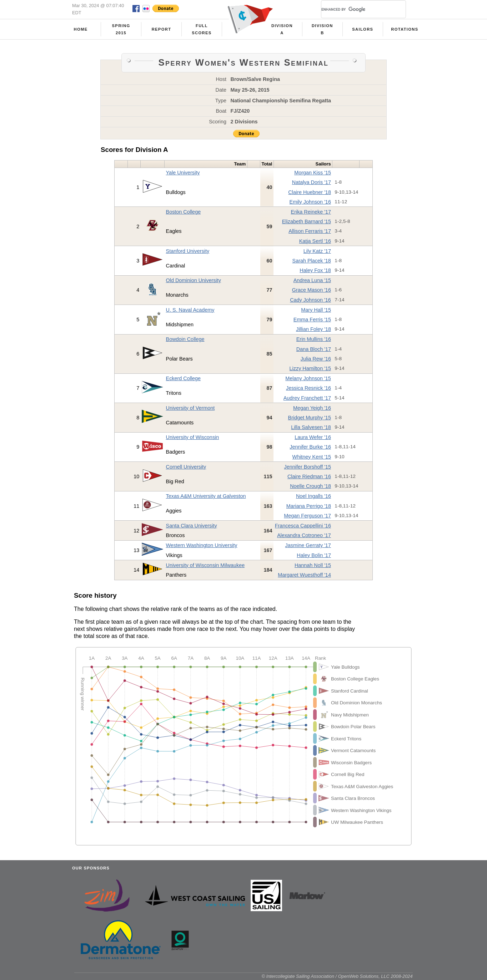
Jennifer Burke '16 (310, 447)
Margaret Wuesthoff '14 (304, 575)
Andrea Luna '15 (312, 280)
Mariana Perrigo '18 (309, 506)
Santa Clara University (192, 526)
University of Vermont (190, 408)
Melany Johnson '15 (308, 378)
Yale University (183, 173)
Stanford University (188, 251)
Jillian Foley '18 (313, 329)
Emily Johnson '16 (310, 202)
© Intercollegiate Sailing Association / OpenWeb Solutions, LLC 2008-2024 (337, 976)
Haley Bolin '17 (314, 555)
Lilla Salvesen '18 (311, 427)
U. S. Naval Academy (190, 310)
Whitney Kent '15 (312, 457)
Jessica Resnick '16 (308, 388)
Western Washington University (202, 545)
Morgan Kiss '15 (313, 173)
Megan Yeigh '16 (312, 408)
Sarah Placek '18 (312, 261)
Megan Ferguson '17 (307, 516)
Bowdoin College (185, 339)
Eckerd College (184, 378)
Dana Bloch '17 (314, 349)
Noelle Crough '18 (310, 486)
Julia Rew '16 (316, 359)
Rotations (405, 29)
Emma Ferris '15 (312, 320)
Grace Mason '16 (312, 290)
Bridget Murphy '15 (310, 418)
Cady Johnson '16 (310, 300)
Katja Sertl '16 (315, 241)
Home (81, 29)
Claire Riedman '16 (309, 476)
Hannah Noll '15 (313, 565)
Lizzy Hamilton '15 (310, 368)
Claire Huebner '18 (310, 192)
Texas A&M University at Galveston (206, 496)
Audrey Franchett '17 (307, 398)
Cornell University (186, 467)
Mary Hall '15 (316, 310)
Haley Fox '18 (315, 270)
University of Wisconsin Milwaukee (205, 565)
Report (162, 29)
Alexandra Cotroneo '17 (304, 535)
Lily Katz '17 (317, 251)
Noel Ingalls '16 (313, 496)
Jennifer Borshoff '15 (308, 467)
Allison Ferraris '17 (310, 231)
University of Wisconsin (193, 437)
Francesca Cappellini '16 (303, 526)
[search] (355, 9)
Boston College (184, 212)
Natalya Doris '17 (312, 182)
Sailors (363, 29)
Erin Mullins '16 (314, 339)
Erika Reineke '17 (311, 212)
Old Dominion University (194, 280)
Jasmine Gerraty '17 (308, 545)
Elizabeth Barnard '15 (307, 221)
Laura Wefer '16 (313, 437)
